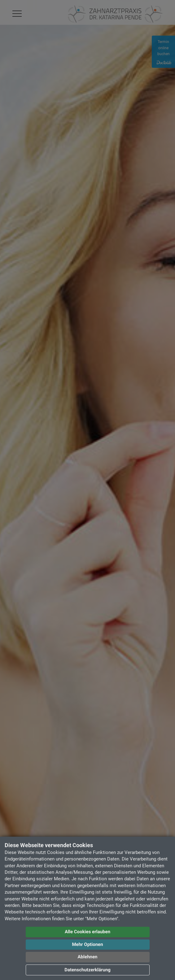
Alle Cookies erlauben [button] (87, 932)
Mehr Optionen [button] (87, 944)
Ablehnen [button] (88, 957)
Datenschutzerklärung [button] (87, 970)
